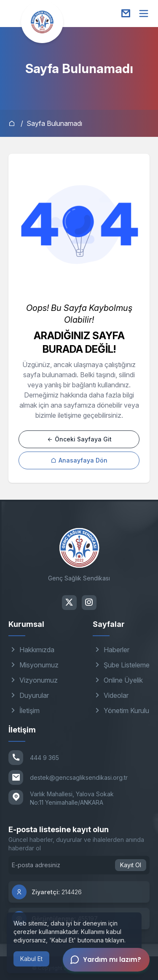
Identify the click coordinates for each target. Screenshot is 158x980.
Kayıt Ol (131, 865)
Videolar (111, 695)
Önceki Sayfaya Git (79, 439)
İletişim (24, 710)
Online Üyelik (118, 680)
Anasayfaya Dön (79, 460)
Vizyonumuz (33, 680)
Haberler (111, 650)
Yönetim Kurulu (121, 710)
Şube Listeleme (121, 665)
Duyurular (29, 695)
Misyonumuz (33, 665)
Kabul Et (31, 959)
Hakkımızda (31, 650)
